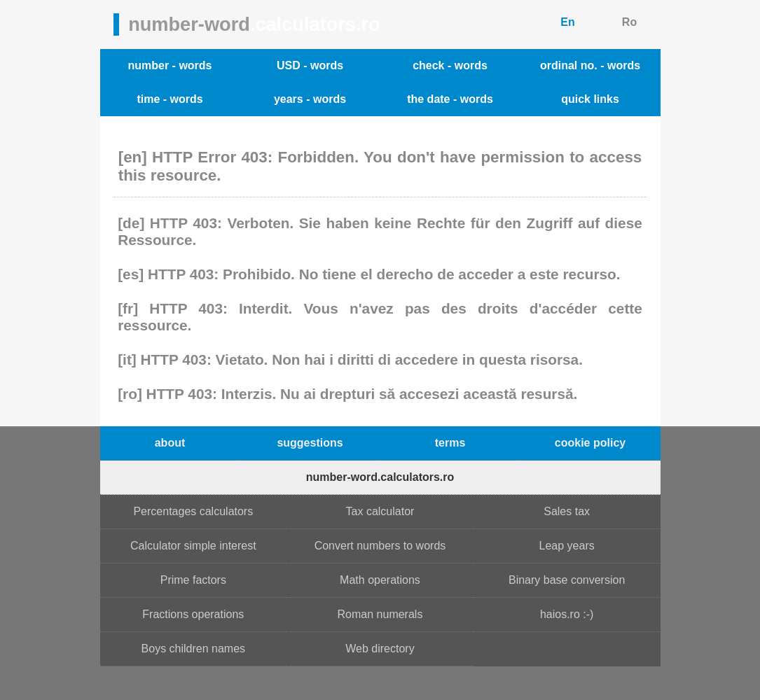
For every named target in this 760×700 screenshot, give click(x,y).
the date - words (450, 99)
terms (450, 443)
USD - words (310, 65)
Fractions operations (193, 614)
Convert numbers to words (380, 546)
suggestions (310, 443)
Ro (629, 22)
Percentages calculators (193, 511)
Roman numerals (380, 614)
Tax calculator (380, 511)
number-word (254, 24)
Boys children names (194, 649)
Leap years (567, 546)
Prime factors (193, 580)
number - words (170, 65)
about (170, 443)
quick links (590, 99)
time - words (170, 99)
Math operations (380, 580)
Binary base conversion (567, 580)
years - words (310, 99)
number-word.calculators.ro (380, 477)
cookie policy (590, 443)
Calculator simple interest (193, 546)
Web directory (380, 649)
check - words (450, 65)
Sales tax (567, 511)
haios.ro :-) (567, 614)
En (567, 22)
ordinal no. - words (590, 65)
